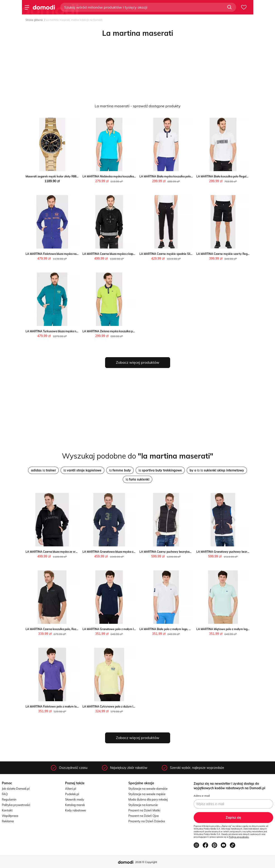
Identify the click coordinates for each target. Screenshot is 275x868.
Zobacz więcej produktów (138, 362)
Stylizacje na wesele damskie (148, 789)
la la (217, 470)
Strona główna (34, 20)
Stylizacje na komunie (143, 805)
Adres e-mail (202, 796)
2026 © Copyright (146, 862)
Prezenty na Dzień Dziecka (147, 821)
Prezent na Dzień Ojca (143, 816)
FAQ (5, 794)
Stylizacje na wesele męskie (147, 794)
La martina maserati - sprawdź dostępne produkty (138, 106)
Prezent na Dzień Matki (144, 810)
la (43, 470)
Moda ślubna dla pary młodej (148, 799)
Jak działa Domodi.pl (16, 789)
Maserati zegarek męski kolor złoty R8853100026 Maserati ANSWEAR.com (74, 176)
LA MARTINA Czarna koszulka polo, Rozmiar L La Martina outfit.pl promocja (74, 629)
